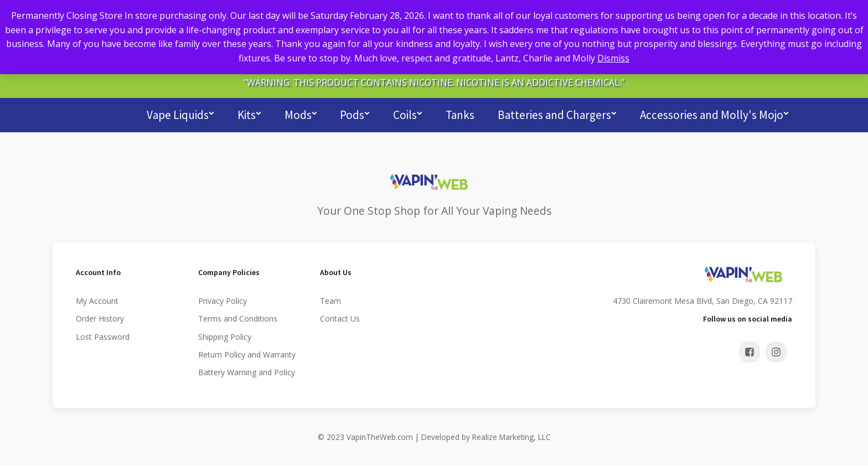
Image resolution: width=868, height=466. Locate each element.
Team (330, 299)
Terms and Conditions (238, 317)
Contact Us (340, 317)
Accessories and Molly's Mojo (714, 113)
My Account (97, 299)
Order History (100, 317)
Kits (249, 113)
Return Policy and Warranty (247, 353)
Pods (355, 113)
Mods (301, 113)
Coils (408, 113)
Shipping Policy (225, 335)
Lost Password (103, 335)
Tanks (460, 113)
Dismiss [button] (613, 58)
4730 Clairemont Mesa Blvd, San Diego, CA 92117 (702, 299)
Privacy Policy (223, 299)
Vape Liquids (180, 113)
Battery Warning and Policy (247, 371)
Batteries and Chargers (557, 113)
